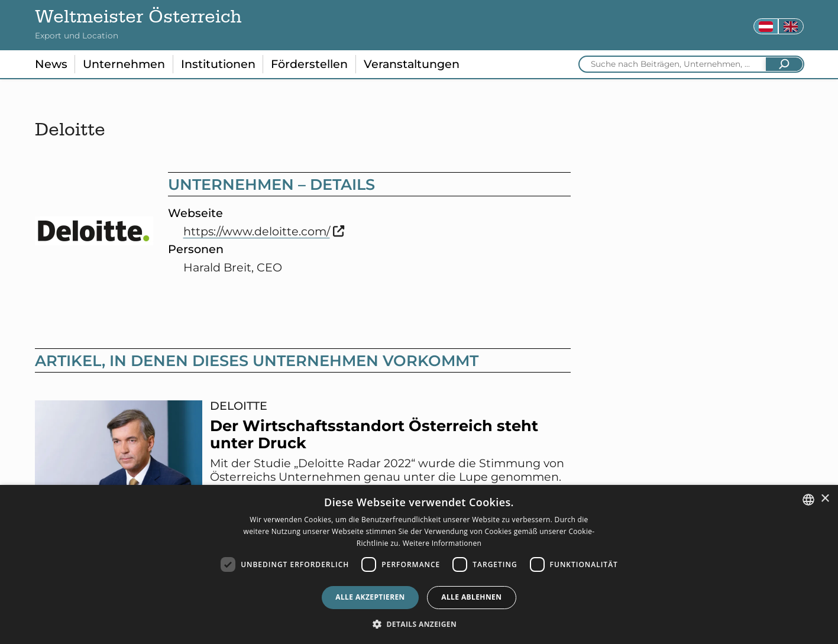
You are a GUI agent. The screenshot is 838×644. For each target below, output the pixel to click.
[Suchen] (784, 64)
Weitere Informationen (442, 543)
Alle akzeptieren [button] (370, 597)
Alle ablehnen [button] (471, 597)
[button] (419, 624)
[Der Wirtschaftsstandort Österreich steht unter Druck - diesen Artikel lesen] (303, 464)
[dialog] (419, 564)
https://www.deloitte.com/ (264, 231)
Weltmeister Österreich (138, 20)
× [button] (825, 499)
